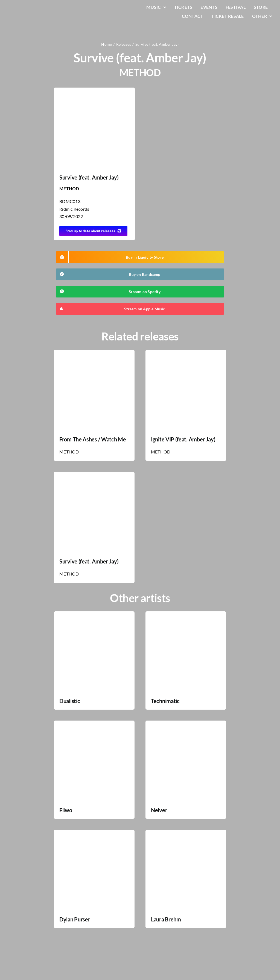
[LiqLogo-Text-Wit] (26, 8)
